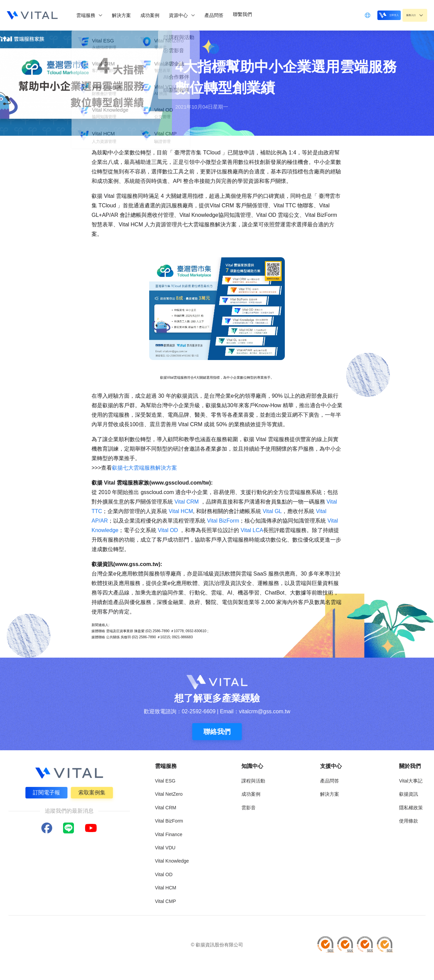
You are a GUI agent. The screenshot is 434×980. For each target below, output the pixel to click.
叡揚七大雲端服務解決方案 (144, 468)
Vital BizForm (223, 521)
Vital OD (168, 530)
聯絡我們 (217, 732)
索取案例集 (93, 792)
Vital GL (272, 511)
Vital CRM (187, 502)
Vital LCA (252, 530)
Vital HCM (181, 511)
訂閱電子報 (45, 792)
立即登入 (371, 15)
